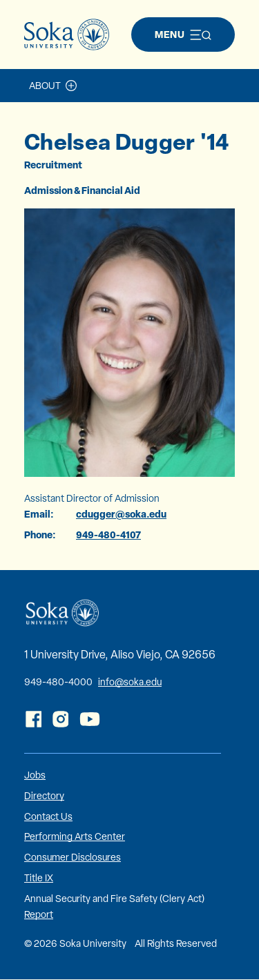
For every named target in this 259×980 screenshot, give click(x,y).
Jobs (35, 775)
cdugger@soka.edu (121, 514)
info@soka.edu (130, 682)
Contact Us (48, 816)
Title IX (39, 878)
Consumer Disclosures (73, 857)
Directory (44, 796)
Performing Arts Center (75, 836)
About (45, 86)
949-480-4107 (108, 535)
